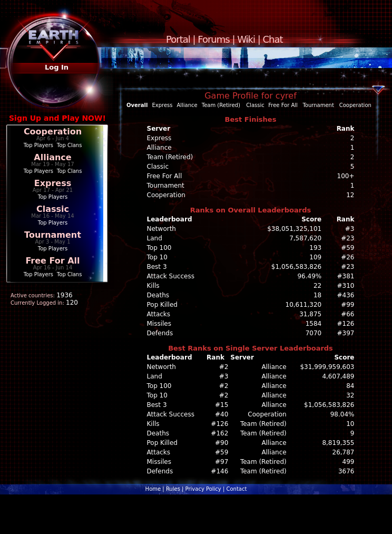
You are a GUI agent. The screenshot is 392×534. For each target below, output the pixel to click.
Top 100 (159, 248)
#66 (347, 314)
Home (153, 489)
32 (350, 395)
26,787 (344, 452)
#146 (219, 471)
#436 (346, 295)
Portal (178, 39)
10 (350, 424)
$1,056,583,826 (296, 267)
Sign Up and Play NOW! (57, 118)
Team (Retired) (221, 105)
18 (317, 295)
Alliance (52, 157)
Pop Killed (162, 305)
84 (350, 386)
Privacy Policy (203, 489)
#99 (347, 305)
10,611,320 (304, 305)
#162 (219, 433)
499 (349, 462)
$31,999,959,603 (327, 367)
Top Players (38, 145)
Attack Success (171, 276)
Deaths (158, 295)
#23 (347, 238)
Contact (236, 489)
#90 (222, 443)
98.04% (342, 414)
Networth (161, 229)
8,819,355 (338, 443)
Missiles (159, 324)
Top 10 (157, 257)
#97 (222, 462)
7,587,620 (305, 238)
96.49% (309, 276)
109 (315, 257)
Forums (213, 39)
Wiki (246, 39)
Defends (160, 333)
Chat (273, 39)
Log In (57, 67)
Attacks (159, 314)
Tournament (53, 235)
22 (317, 286)
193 (315, 248)
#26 (347, 257)
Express (53, 183)
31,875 (310, 314)
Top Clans (70, 145)
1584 (314, 324)
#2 (224, 367)
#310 (346, 286)
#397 (346, 333)
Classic (53, 209)
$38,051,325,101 (294, 229)
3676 (346, 471)
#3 (350, 229)
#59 (347, 248)
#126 (346, 324)
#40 (222, 414)
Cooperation (53, 132)
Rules (173, 489)
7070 (314, 333)
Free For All (52, 261)
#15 (222, 405)
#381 (346, 276)
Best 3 (157, 267)
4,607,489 (338, 376)
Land (155, 238)
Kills (153, 286)
